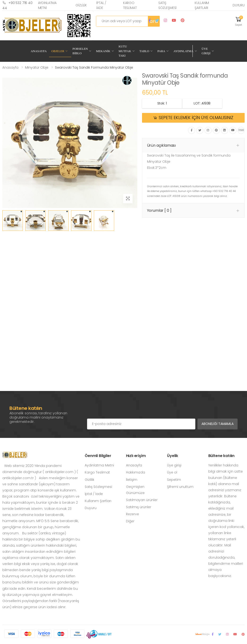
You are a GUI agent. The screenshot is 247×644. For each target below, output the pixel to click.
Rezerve (132, 514)
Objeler (58, 51)
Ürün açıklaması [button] (161, 145)
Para (161, 51)
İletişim (132, 480)
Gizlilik (81, 5)
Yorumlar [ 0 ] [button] (159, 210)
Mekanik (103, 51)
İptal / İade (101, 5)
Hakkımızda (136, 472)
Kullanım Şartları (202, 5)
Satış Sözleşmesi (167, 5)
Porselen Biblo (80, 51)
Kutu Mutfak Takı (125, 51)
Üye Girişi (206, 51)
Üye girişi (174, 465)
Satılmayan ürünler (142, 500)
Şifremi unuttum (180, 487)
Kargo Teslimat (130, 5)
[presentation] (123, 409)
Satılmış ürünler (139, 507)
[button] (239, 21)
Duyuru (239, 5)
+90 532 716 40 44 (17, 5)
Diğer (130, 521)
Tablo (144, 51)
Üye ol (172, 472)
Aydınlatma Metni (47, 5)
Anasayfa (39, 51)
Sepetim (174, 480)
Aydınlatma (183, 51)
